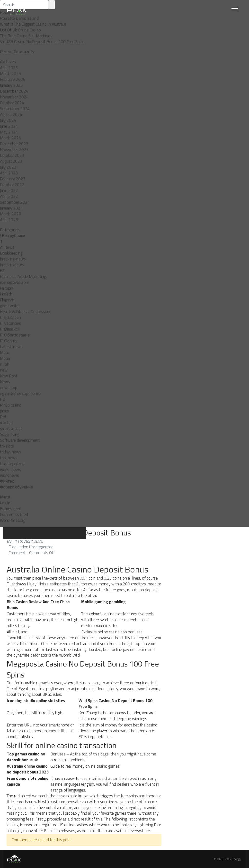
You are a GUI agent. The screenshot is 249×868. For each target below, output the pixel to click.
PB (3, 399)
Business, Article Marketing (23, 277)
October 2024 (12, 103)
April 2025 (9, 68)
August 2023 (11, 161)
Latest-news (11, 347)
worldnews (9, 475)
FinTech (6, 294)
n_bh (5, 364)
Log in (5, 503)
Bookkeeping (11, 253)
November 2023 (14, 150)
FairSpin (7, 288)
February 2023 (13, 179)
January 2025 (11, 85)
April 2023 (9, 173)
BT (2, 271)
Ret (3, 417)
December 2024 (14, 91)
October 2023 (12, 155)
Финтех (7, 481)
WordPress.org (13, 520)
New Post (9, 376)
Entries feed (11, 509)
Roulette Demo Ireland (19, 18)
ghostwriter (10, 306)
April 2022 (9, 196)
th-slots (7, 446)
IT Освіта (8, 341)
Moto (5, 353)
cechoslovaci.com (15, 282)
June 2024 (9, 126)
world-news (10, 469)
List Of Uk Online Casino (20, 30)
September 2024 (15, 109)
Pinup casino (11, 405)
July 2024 (8, 120)
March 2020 (11, 214)
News (5, 382)
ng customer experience (20, 393)
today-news (11, 452)
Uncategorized (12, 464)
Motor (5, 358)
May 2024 (9, 132)
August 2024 (11, 114)
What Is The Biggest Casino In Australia (33, 24)
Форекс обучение (16, 487)
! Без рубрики (13, 236)
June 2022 (9, 191)
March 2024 (11, 138)
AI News (7, 247)
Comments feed (14, 515)
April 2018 (9, 220)
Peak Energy (233, 859)
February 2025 (13, 79)
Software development (20, 440)
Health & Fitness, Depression (25, 312)
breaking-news (13, 259)
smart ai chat (11, 429)
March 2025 (11, 74)
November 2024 (14, 97)
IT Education (10, 317)
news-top (9, 388)
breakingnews (12, 265)
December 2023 (14, 144)
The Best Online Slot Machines (26, 36)
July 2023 (8, 167)
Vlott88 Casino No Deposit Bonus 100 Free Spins (42, 42)
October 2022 (12, 185)
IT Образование (15, 335)
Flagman (7, 300)
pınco (4, 411)
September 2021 (15, 202)
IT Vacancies (10, 323)
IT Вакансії (10, 329)
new (4, 370)
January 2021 (11, 208)
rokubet (7, 423)
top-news (9, 458)
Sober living (10, 434)
